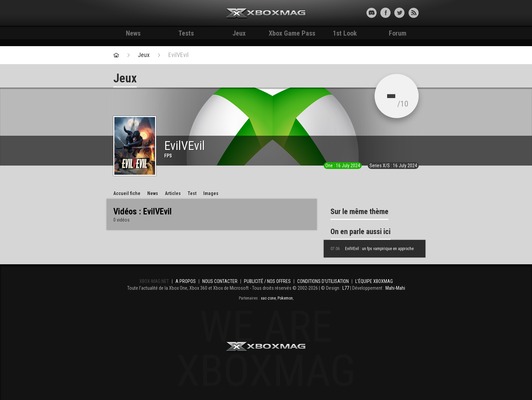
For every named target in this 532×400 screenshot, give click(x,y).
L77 (346, 288)
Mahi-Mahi (395, 288)
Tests (186, 33)
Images (211, 193)
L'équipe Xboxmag (374, 281)
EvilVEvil (178, 55)
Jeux (239, 33)
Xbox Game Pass (292, 33)
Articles (173, 193)
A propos (186, 281)
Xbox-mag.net (266, 14)
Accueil (127, 193)
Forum (398, 33)
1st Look (345, 33)
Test (192, 193)
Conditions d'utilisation (323, 281)
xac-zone (268, 298)
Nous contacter (220, 281)
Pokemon (285, 298)
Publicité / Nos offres (267, 281)
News (133, 33)
